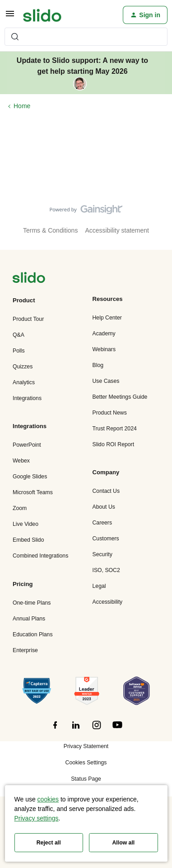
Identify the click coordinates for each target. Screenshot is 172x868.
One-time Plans (32, 603)
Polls (19, 351)
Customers (106, 539)
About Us (104, 507)
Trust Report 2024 (115, 429)
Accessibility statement (117, 230)
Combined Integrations (40, 556)
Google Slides (30, 477)
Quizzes (23, 367)
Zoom (20, 508)
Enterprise (25, 650)
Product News (110, 413)
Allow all (124, 843)
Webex (21, 461)
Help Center (107, 318)
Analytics (24, 382)
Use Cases (106, 381)
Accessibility (108, 602)
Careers (102, 523)
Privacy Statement (86, 746)
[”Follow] (55, 730)
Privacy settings (37, 818)
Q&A (19, 335)
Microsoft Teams (33, 492)
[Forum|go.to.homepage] (42, 15)
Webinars (104, 349)
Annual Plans (29, 619)
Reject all (49, 843)
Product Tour (28, 319)
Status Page (86, 779)
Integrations (27, 398)
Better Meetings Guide (120, 397)
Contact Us (106, 491)
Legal (99, 586)
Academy (104, 334)
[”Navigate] (29, 279)
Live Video (26, 524)
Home (22, 106)
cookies (48, 799)
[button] (10, 17)
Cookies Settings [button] (86, 763)
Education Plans (33, 634)
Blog (98, 365)
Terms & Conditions (50, 230)
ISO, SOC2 (106, 570)
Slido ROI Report (114, 444)
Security (102, 554)
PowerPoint (27, 445)
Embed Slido (28, 540)
